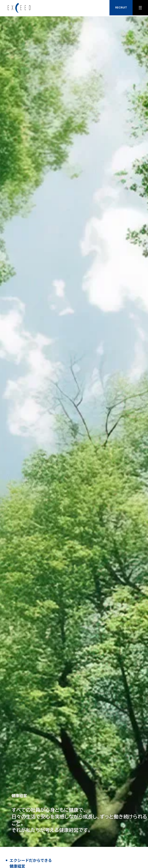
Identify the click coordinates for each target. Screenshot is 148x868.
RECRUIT (121, 8)
